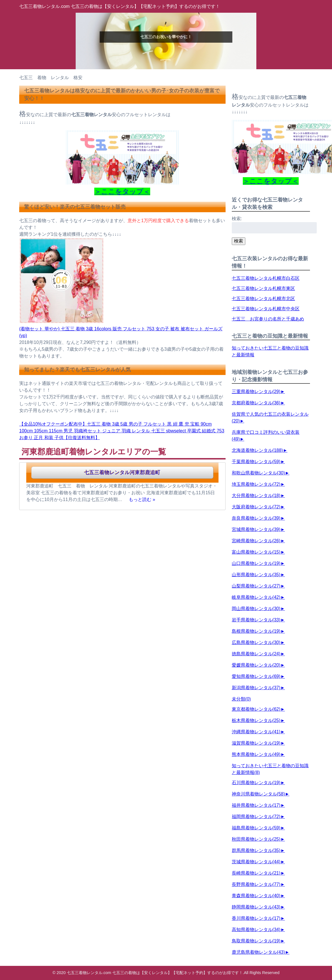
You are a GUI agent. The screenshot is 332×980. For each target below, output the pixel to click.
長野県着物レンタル (256, 884)
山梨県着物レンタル (256, 586)
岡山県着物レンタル (256, 609)
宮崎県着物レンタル (256, 541)
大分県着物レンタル (256, 496)
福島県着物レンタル (256, 828)
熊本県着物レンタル (256, 754)
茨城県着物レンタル (256, 862)
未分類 (241, 699)
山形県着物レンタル (256, 575)
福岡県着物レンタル (256, 817)
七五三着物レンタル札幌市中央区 (266, 309)
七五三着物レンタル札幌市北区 (263, 299)
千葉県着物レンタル (256, 462)
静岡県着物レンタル (256, 907)
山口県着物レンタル (256, 563)
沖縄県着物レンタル (256, 732)
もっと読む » (142, 499)
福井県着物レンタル (256, 805)
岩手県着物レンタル (256, 620)
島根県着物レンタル (256, 631)
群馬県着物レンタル (256, 850)
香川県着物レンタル (256, 918)
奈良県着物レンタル (256, 518)
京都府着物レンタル (256, 403)
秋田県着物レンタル (256, 839)
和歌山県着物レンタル (258, 473)
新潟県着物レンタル (256, 688)
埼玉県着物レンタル (256, 484)
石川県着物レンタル (256, 783)
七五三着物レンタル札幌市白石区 (266, 278)
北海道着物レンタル (257, 450)
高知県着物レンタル (256, 930)
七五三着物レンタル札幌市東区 (263, 288)
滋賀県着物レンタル (256, 743)
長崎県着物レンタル (256, 873)
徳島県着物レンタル (256, 654)
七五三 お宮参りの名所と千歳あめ (268, 319)
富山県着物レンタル (256, 552)
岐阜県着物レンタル (256, 597)
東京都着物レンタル (256, 709)
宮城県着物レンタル (256, 529)
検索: (237, 219)
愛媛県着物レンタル (256, 665)
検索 (239, 241)
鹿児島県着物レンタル (258, 952)
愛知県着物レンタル (256, 676)
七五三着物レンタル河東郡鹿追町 (122, 472)
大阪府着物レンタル (256, 507)
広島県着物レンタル (256, 642)
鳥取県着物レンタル (256, 941)
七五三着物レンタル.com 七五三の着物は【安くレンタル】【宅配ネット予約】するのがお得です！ (120, 6)
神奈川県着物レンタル (258, 794)
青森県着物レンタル (256, 896)
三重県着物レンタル (256, 392)
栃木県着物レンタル (256, 720)
